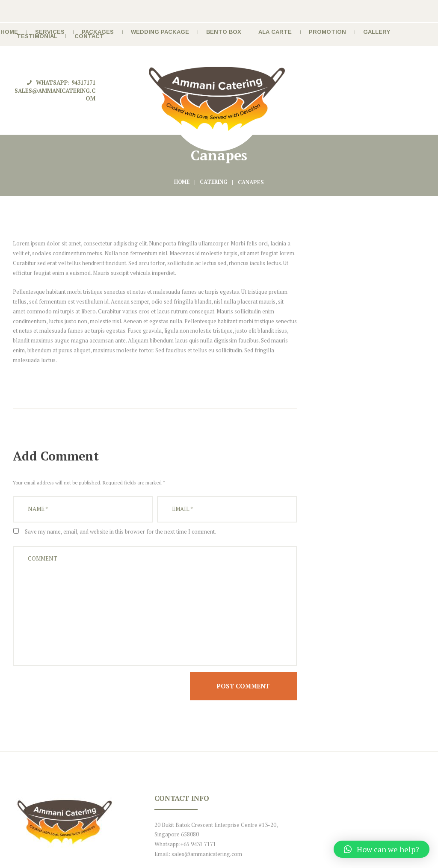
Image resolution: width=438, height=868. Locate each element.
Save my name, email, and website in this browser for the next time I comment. (120, 450)
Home (182, 100)
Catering (215, 100)
